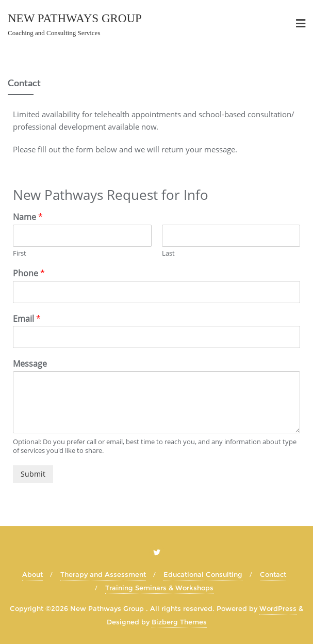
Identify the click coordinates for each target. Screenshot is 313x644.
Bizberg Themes (179, 622)
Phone (29, 273)
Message (30, 364)
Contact (273, 574)
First (20, 253)
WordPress (278, 608)
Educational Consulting (203, 574)
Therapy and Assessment (103, 574)
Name (28, 217)
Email (27, 319)
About (32, 574)
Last (168, 253)
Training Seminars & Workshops (159, 588)
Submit (33, 474)
